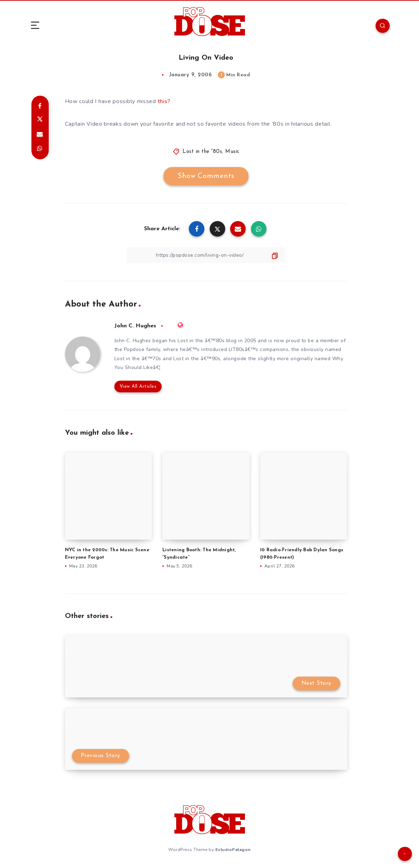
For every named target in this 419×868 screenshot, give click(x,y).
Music (232, 152)
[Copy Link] (206, 255)
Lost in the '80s (202, 152)
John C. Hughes (135, 326)
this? (164, 101)
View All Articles (138, 387)
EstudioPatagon (233, 850)
